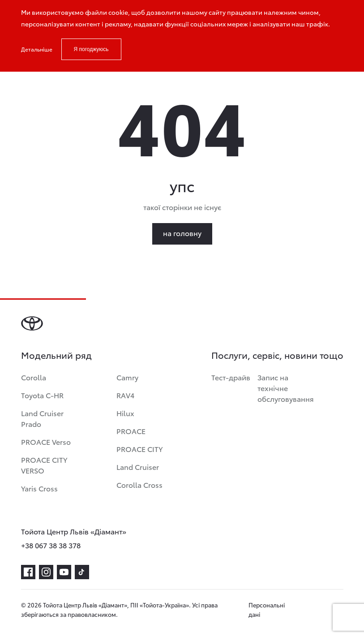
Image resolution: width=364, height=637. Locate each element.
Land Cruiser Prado (42, 418)
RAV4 (125, 395)
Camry (127, 377)
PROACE (131, 431)
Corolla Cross (139, 484)
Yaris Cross (39, 488)
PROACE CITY (139, 449)
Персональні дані (267, 609)
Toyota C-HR (42, 395)
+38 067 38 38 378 (51, 545)
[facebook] (28, 572)
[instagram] (46, 572)
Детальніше (37, 49)
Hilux (125, 413)
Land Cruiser (138, 467)
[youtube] (64, 572)
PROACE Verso (46, 441)
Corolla (34, 377)
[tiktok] (82, 572)
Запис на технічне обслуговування (286, 388)
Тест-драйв (231, 377)
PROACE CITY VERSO (44, 465)
